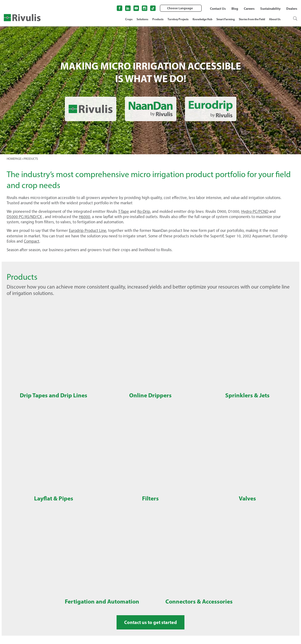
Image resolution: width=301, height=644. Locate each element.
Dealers (292, 9)
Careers (249, 9)
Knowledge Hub (202, 19)
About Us (275, 19)
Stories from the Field (252, 19)
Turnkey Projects (178, 19)
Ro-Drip (144, 211)
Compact (32, 241)
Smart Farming (226, 19)
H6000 (84, 217)
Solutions (142, 19)
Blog (235, 9)
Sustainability (270, 9)
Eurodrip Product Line (88, 230)
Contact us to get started (150, 622)
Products (158, 19)
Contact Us (218, 9)
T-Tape (124, 211)
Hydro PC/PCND (255, 211)
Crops (129, 19)
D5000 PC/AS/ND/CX (24, 217)
